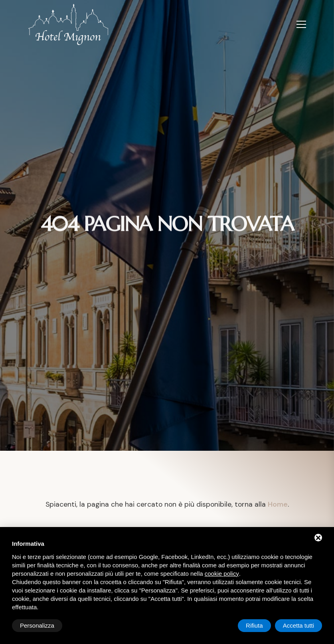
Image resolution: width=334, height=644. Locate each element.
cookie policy (222, 574)
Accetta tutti (298, 625)
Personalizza (37, 625)
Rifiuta (254, 625)
